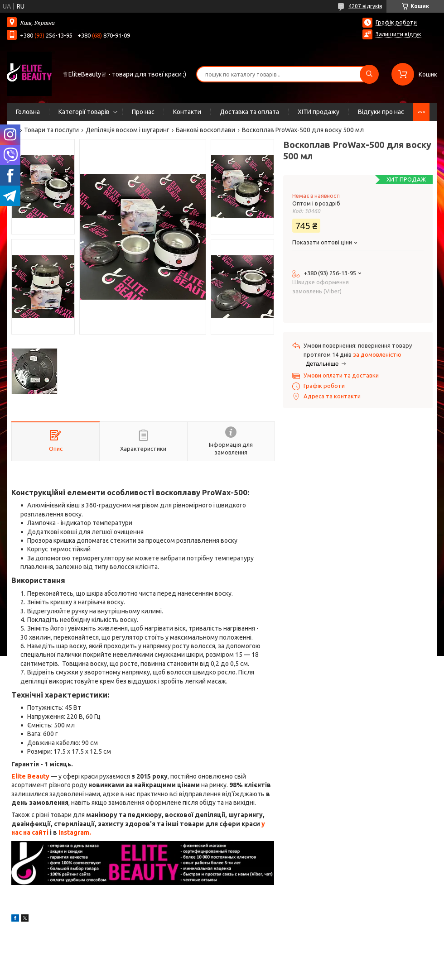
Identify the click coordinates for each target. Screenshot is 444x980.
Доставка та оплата (249, 112)
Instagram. (75, 832)
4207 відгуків (365, 6)
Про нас (143, 112)
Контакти (187, 112)
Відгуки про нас (381, 112)
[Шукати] (369, 74)
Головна (28, 112)
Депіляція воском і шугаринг (128, 130)
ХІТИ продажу (319, 112)
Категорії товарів (84, 112)
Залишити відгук (398, 34)
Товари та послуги (51, 130)
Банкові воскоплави (205, 130)
